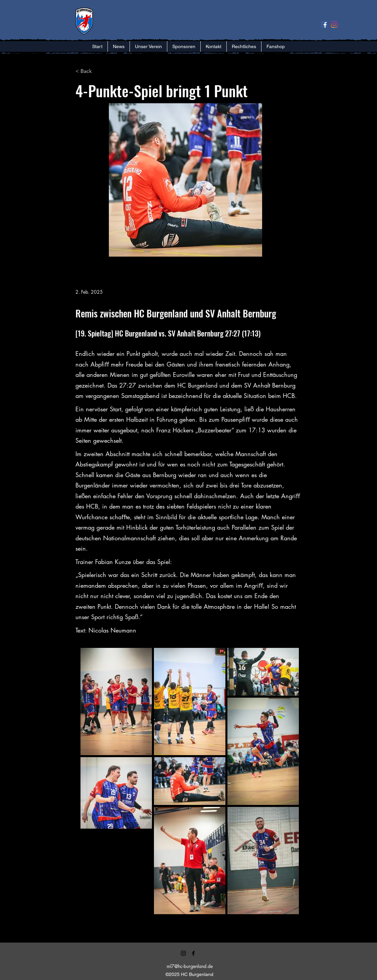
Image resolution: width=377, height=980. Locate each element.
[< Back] (98, 71)
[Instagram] (334, 24)
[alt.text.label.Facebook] (193, 953)
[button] (148, 46)
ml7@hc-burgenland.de (190, 966)
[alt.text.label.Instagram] (183, 953)
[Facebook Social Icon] (324, 24)
